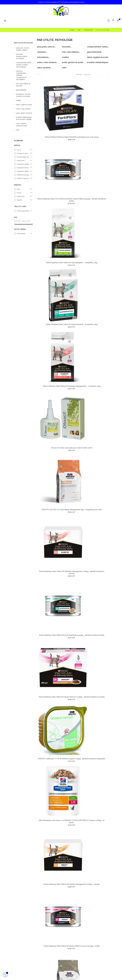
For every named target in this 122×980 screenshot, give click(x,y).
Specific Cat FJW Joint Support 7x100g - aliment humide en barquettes (99, 452)
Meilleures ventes (18, 944)
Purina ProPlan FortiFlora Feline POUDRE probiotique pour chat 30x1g (48, 110)
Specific (24, 200)
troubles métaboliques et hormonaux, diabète (24, 118)
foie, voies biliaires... (71, 52)
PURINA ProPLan (24, 153)
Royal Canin (24, 161)
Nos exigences (67, 944)
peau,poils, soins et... (46, 47)
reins (18, 130)
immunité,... (67, 47)
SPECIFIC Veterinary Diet (24, 178)
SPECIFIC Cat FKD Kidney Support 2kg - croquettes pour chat (73, 647)
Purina (24, 193)
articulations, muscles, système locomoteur (24, 95)
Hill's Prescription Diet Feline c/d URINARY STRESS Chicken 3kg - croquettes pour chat (99, 844)
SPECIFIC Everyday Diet (24, 175)
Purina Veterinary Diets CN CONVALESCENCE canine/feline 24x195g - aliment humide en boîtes (74, 111)
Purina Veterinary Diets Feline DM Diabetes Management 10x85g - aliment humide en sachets (74, 209)
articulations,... (43, 57)
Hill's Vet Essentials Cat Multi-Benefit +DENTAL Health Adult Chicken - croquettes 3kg (99, 502)
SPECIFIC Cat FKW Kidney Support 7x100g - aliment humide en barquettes (48, 501)
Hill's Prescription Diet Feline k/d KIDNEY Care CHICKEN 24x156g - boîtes (73, 403)
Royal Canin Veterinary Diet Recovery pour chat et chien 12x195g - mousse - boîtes (48, 647)
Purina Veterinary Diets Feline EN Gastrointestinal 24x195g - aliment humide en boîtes (99, 208)
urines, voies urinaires (23, 109)
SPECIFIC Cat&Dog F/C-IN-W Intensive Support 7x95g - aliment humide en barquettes (74, 257)
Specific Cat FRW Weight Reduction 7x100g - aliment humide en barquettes (48, 550)
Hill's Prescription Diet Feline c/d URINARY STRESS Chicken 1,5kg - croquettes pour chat (48, 795)
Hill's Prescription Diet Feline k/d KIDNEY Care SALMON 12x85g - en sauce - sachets (99, 794)
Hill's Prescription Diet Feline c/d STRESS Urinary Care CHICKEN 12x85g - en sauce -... (74, 600)
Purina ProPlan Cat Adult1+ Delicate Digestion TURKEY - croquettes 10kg (48, 598)
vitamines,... (42, 52)
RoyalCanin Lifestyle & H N (24, 164)
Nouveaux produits (18, 940)
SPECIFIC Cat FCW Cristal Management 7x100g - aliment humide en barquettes (74, 501)
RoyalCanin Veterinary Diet (24, 171)
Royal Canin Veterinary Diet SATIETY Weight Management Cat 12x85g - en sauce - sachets (74, 746)
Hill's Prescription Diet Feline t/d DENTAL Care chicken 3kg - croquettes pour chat (73, 843)
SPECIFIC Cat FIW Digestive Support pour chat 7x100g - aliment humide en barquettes (48, 452)
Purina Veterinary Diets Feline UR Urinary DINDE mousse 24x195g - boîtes (74, 305)
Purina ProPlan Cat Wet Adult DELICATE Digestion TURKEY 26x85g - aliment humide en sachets (48, 697)
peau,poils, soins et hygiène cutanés (23, 49)
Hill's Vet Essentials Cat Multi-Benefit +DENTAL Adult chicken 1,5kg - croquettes (74, 452)
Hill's (24, 189)
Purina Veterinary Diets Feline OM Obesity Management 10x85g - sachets (48, 305)
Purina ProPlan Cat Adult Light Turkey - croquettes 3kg (99, 549)
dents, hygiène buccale (24, 105)
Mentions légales (68, 951)
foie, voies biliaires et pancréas (23, 85)
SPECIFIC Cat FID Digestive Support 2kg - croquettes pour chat (74, 354)
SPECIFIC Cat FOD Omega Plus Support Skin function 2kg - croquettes (99, 305)
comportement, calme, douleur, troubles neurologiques (24, 65)
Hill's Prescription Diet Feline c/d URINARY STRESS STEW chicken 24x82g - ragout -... (48, 354)
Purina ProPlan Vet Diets (24, 157)
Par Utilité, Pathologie (23, 43)
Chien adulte (24, 234)
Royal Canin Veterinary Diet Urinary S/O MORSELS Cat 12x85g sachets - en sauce (48, 843)
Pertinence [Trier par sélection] (97, 74)
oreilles (19, 100)
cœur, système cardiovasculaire (22, 125)
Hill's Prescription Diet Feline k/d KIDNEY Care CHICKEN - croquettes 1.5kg (99, 357)
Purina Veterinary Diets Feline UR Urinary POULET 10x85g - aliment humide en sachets (48, 257)
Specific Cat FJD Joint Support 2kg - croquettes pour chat (49, 402)
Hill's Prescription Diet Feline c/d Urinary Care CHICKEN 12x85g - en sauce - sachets (74, 696)
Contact (65, 955)
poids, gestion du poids (24, 113)
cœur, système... (44, 68)
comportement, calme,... (98, 47)
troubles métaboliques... (98, 62)
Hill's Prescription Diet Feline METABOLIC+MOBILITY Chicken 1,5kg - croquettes (99, 745)
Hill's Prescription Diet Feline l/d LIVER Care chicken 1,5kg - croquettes (73, 794)
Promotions (16, 948)
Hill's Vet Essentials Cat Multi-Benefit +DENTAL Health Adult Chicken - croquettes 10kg (99, 648)
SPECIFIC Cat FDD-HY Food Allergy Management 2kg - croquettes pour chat (48, 208)
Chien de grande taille (24, 211)
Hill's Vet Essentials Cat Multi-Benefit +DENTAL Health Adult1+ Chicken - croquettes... (99, 598)
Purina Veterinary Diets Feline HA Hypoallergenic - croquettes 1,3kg (99, 110)
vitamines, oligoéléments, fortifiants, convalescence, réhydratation (21, 75)
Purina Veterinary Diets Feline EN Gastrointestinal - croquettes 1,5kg (48, 159)
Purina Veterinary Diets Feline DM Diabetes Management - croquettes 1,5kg (74, 159)
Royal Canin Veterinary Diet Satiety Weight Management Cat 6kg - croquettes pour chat (99, 697)
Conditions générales (69, 948)
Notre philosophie (68, 940)
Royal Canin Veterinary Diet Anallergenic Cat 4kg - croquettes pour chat (48, 745)
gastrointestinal (21, 90)
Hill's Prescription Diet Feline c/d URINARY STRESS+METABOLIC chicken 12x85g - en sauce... (99, 258)
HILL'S (24, 150)
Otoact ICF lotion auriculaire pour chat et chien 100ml (99, 158)
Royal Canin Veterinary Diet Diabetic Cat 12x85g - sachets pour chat (74, 550)
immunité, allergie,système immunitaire (22, 56)
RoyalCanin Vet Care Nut (24, 168)
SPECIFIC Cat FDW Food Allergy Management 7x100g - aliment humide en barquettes (99, 404)
